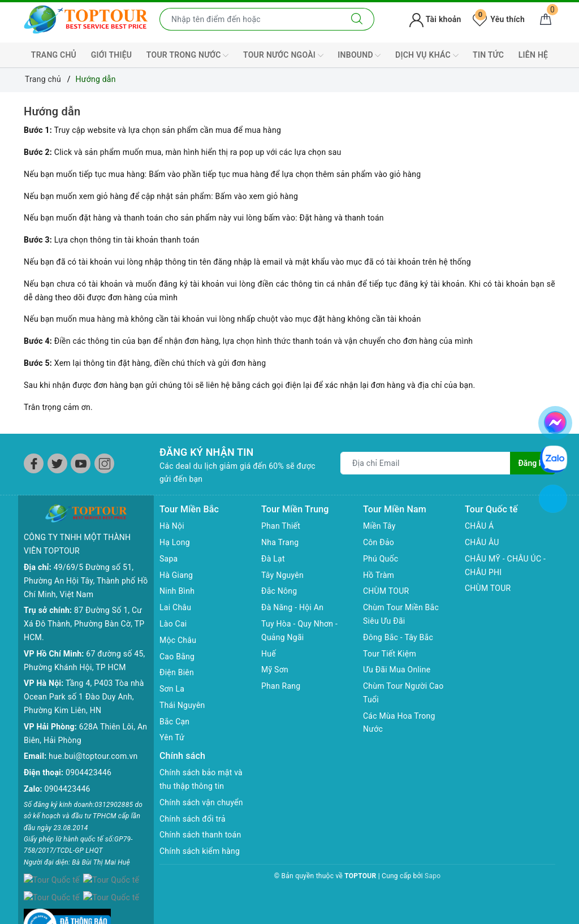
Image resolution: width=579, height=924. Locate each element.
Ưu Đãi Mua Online (397, 670)
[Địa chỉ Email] (425, 463)
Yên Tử (172, 737)
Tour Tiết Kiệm (390, 654)
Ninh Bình (177, 591)
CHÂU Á (479, 526)
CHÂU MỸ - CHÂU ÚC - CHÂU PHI (505, 565)
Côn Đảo (379, 542)
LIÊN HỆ (533, 55)
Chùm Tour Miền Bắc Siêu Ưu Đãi (401, 614)
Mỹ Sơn (275, 670)
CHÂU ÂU (482, 542)
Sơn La (172, 689)
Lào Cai (173, 624)
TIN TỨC (488, 55)
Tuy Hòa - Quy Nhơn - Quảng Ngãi (299, 631)
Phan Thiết (281, 526)
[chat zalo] (554, 459)
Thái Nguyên (182, 705)
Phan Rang (281, 686)
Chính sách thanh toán (200, 835)
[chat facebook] (555, 421)
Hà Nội (172, 526)
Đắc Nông (279, 591)
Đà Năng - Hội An (292, 607)
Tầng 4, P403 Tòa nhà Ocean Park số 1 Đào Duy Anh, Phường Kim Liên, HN (84, 679)
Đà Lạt (273, 559)
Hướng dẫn (52, 111)
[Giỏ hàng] (546, 19)
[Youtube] (81, 463)
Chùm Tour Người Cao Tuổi (403, 693)
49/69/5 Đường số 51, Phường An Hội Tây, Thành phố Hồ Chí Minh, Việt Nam (86, 563)
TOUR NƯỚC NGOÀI (283, 55)
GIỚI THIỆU (112, 55)
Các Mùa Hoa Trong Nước (399, 723)
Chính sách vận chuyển (201, 802)
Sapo (433, 876)
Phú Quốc (381, 559)
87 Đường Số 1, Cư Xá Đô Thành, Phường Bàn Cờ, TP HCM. (84, 606)
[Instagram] (104, 463)
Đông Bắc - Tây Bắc (398, 637)
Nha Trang (280, 542)
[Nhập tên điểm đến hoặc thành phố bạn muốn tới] (250, 19)
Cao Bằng (177, 657)
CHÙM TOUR (386, 591)
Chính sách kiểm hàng (200, 851)
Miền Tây (379, 526)
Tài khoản (435, 19)
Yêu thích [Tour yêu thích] (499, 19)
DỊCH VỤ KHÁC (427, 55)
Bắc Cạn (174, 722)
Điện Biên (177, 672)
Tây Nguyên (282, 575)
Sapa (168, 559)
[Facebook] (34, 463)
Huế (269, 654)
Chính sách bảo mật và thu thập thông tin (201, 779)
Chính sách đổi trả (193, 819)
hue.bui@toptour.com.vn (93, 738)
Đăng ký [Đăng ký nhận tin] (533, 463)
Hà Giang (176, 575)
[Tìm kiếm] (357, 19)
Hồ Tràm (379, 575)
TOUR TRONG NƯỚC (188, 55)
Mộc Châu (178, 640)
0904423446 (88, 754)
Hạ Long (175, 542)
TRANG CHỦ (54, 55)
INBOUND (359, 55)
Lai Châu (175, 607)
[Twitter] (57, 463)
